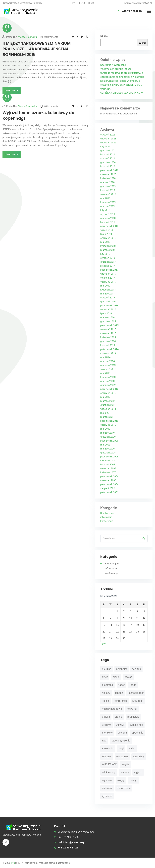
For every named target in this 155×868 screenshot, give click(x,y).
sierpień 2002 (108, 488)
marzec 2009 (107, 449)
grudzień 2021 (108, 151)
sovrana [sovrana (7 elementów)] (122, 733)
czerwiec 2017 (108, 282)
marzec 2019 (107, 206)
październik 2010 (109, 421)
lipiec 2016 (106, 314)
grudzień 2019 (108, 186)
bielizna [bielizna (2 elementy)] (107, 669)
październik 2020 (109, 170)
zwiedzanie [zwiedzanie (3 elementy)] (124, 788)
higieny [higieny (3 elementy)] (106, 693)
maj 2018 (105, 242)
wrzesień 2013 (108, 369)
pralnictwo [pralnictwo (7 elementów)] (133, 717)
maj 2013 (105, 373)
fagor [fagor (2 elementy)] (122, 685)
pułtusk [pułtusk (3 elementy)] (120, 725)
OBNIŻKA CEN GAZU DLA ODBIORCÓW (122, 93)
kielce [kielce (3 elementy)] (105, 701)
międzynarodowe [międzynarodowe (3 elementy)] (112, 709)
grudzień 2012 (108, 385)
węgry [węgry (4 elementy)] (121, 780)
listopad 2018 (108, 222)
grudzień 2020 (108, 162)
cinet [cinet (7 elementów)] (105, 677)
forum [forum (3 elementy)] (133, 685)
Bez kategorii (107, 513)
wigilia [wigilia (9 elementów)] (126, 764)
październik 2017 (109, 270)
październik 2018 (109, 226)
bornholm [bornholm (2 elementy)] (122, 669)
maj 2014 (105, 357)
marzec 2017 (107, 294)
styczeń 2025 (108, 135)
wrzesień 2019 (108, 194)
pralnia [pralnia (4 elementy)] (119, 717)
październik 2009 (109, 441)
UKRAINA (105, 89)
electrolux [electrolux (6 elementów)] (108, 685)
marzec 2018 (107, 250)
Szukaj (104, 36)
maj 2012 (105, 397)
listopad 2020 (108, 166)
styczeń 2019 (108, 214)
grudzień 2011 (108, 405)
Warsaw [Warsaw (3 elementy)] (107, 756)
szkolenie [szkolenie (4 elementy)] (108, 749)
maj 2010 (105, 429)
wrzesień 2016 (108, 310)
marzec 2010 (107, 433)
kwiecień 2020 (108, 178)
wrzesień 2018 (108, 230)
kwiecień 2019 (108, 202)
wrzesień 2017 (108, 274)
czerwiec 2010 (108, 425)
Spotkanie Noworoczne (113, 65)
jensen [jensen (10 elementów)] (119, 693)
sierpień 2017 (108, 278)
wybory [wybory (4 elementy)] (125, 772)
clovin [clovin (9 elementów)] (116, 677)
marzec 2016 (107, 317)
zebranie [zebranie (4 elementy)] (107, 788)
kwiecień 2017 (108, 290)
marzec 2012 (107, 401)
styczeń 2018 (108, 258)
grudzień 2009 (108, 437)
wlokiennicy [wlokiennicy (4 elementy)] (109, 772)
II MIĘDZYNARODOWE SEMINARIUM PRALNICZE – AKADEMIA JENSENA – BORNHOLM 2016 (37, 49)
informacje (106, 517)
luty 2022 (105, 147)
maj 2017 (105, 286)
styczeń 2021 (108, 158)
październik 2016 (109, 306)
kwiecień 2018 (108, 246)
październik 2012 (109, 389)
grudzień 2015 (108, 321)
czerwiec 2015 (108, 333)
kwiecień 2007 (108, 473)
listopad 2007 (108, 465)
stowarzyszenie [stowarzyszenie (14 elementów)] (121, 741)
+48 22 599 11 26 (130, 11)
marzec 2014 (107, 361)
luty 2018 (105, 254)
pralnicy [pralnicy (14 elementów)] (106, 725)
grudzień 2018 (108, 218)
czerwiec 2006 (108, 480)
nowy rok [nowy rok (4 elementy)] (132, 709)
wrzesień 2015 (108, 329)
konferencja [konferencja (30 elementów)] (121, 701)
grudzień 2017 (108, 262)
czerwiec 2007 (108, 469)
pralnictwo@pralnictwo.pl (138, 3)
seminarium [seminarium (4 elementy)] (136, 725)
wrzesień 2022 (108, 143)
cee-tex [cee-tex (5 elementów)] (136, 669)
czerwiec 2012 (108, 393)
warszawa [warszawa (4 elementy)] (122, 756)
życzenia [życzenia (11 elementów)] (107, 796)
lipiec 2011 (106, 413)
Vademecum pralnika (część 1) (117, 69)
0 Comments (49, 37)
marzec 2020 (107, 182)
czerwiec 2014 (108, 353)
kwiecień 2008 (108, 461)
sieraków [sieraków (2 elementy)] (107, 733)
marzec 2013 (107, 381)
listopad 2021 (108, 155)
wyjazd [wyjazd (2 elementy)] (138, 772)
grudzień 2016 (108, 302)
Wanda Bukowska (28, 37)
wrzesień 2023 (108, 139)
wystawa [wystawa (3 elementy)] (107, 780)
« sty (103, 644)
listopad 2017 (108, 266)
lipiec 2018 (106, 234)
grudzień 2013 (108, 365)
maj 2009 (105, 445)
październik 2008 (109, 457)
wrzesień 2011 (108, 409)
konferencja (107, 521)
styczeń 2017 (108, 298)
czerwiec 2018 (108, 238)
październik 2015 (109, 325)
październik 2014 (109, 349)
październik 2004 (109, 484)
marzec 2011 (107, 417)
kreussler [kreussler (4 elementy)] (138, 701)
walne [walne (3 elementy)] (132, 749)
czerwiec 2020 (108, 174)
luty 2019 (105, 210)
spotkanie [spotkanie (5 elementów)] (137, 733)
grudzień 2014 (108, 341)
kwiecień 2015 (108, 337)
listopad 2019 (108, 190)
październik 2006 (109, 476)
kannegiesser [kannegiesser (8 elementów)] (136, 693)
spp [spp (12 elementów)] (104, 741)
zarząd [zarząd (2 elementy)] (133, 780)
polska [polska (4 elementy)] (106, 717)
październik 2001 (109, 492)
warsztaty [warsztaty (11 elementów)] (139, 756)
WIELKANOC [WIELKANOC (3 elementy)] (109, 764)
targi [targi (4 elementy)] (121, 749)
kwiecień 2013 (108, 377)
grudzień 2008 (108, 453)
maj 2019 (105, 198)
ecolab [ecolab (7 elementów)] (128, 677)
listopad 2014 (108, 345)
